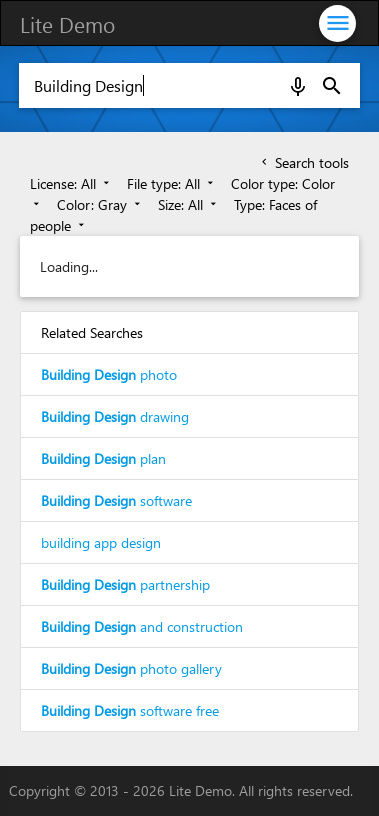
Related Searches (92, 332)
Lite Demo (67, 24)
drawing (115, 416)
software (116, 500)
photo (109, 374)
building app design (101, 542)
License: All (71, 183)
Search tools (303, 162)
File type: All (172, 183)
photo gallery (131, 668)
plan (103, 458)
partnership (125, 584)
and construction (142, 626)
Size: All (189, 204)
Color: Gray (100, 204)
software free (130, 710)
